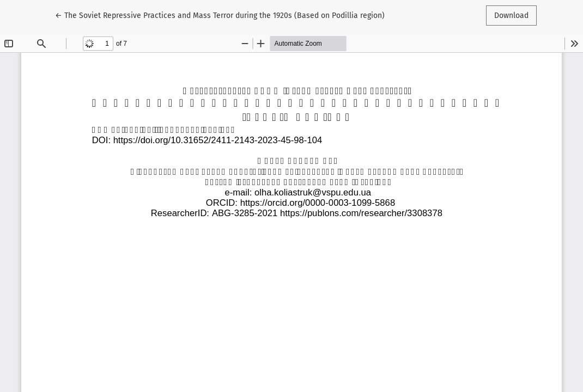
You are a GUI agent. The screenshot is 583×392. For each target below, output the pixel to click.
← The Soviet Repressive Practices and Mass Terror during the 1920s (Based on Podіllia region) (220, 15)
